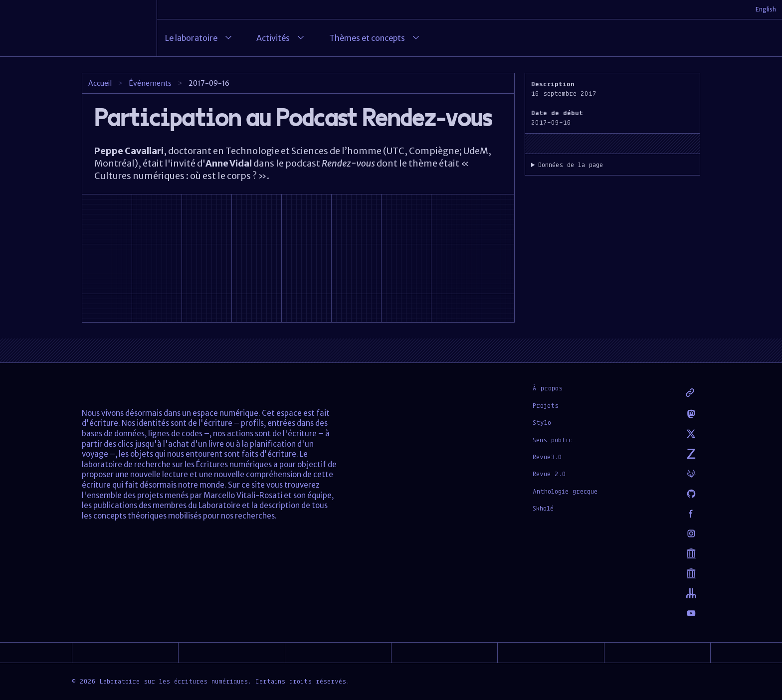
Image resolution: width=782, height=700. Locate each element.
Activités (281, 38)
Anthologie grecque (565, 491)
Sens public (552, 440)
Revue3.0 (547, 457)
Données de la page (571, 165)
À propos (548, 388)
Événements (150, 83)
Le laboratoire (199, 38)
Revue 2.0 (549, 474)
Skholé (543, 508)
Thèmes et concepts (375, 38)
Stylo (542, 422)
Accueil (100, 83)
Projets (546, 405)
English (766, 9)
